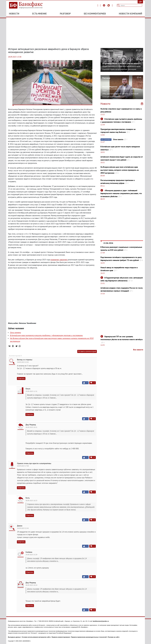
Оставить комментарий (87, 351)
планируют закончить (59, 260)
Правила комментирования (61, 637)
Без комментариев (95, 14)
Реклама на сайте (114, 637)
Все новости (138, 350)
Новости (14, 14)
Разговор (65, 14)
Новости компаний (130, 14)
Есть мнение (39, 14)
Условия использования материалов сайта (36, 637)
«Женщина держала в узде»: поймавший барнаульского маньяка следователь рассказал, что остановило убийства (121, 193)
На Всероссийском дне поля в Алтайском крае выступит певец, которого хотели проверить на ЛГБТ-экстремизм (120, 170)
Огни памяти (15, 332)
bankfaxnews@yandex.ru (101, 621)
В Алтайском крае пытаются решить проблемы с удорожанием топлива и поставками (46, 335)
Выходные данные (14, 637)
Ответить (21, 378)
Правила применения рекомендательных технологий (89, 637)
